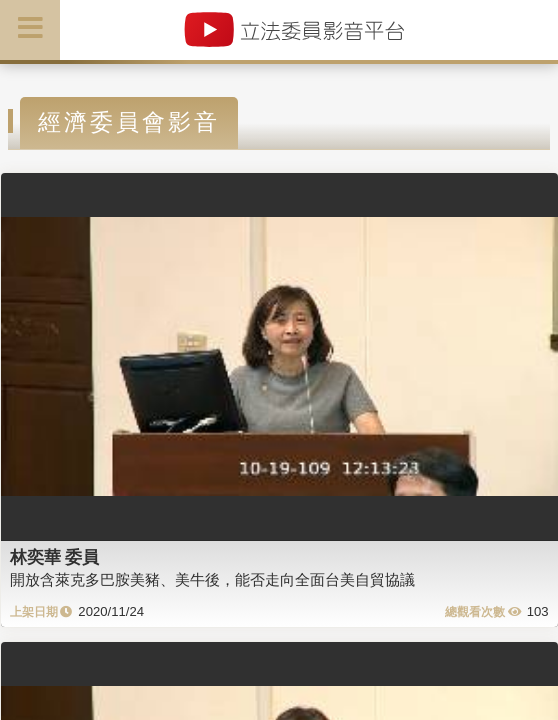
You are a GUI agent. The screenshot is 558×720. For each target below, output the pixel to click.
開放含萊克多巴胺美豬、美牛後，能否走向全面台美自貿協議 (212, 579)
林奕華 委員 (55, 557)
